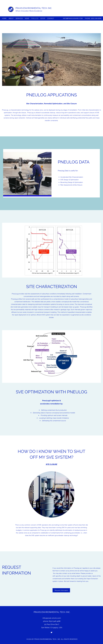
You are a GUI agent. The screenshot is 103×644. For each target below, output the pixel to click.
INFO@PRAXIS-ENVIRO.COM (73, 18)
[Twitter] (51, 632)
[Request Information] (61, 590)
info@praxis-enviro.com (52, 618)
